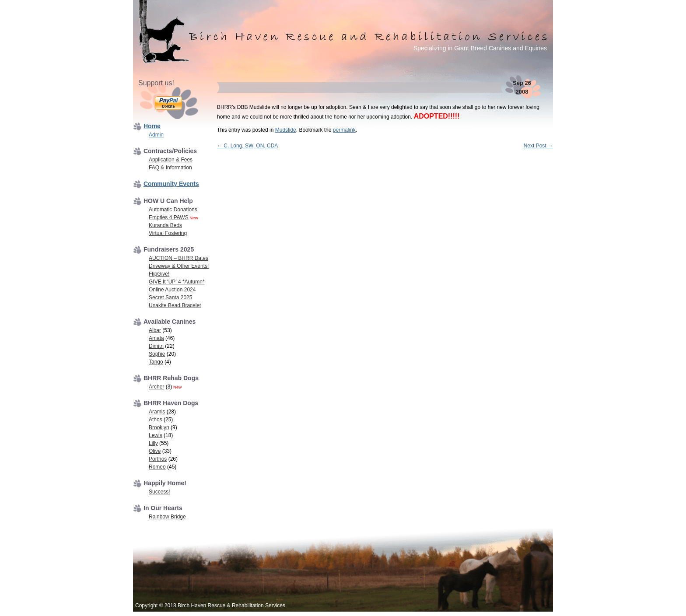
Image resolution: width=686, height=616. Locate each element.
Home (152, 126)
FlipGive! (159, 274)
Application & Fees (171, 160)
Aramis (157, 412)
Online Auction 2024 (172, 290)
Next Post (538, 146)
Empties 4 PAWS (169, 217)
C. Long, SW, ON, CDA (247, 146)
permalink (344, 130)
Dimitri (156, 346)
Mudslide (286, 130)
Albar (155, 330)
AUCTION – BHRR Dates (178, 258)
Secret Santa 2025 (170, 297)
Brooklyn (159, 427)
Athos (156, 420)
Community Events (171, 184)
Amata (156, 338)
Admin (156, 135)
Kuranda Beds (165, 225)
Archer (156, 387)
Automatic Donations (173, 210)
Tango (156, 362)
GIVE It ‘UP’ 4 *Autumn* (177, 282)
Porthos (158, 459)
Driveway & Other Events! (179, 266)
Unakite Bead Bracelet (175, 305)
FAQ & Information (170, 168)
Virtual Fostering (168, 233)
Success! (159, 492)
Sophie (157, 354)
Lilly (153, 443)
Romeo (157, 467)
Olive (155, 451)
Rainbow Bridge (167, 517)
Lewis (156, 435)
